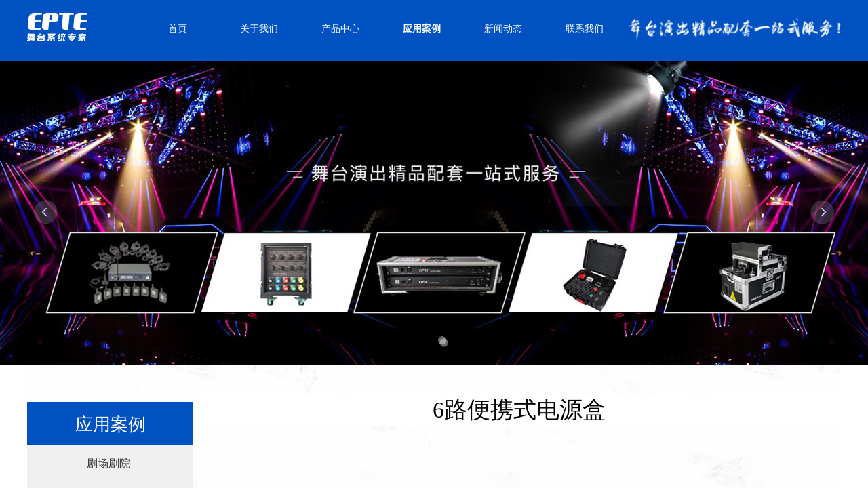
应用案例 (422, 29)
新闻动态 (503, 29)
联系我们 (585, 29)
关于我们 (259, 29)
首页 (178, 29)
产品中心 (340, 29)
